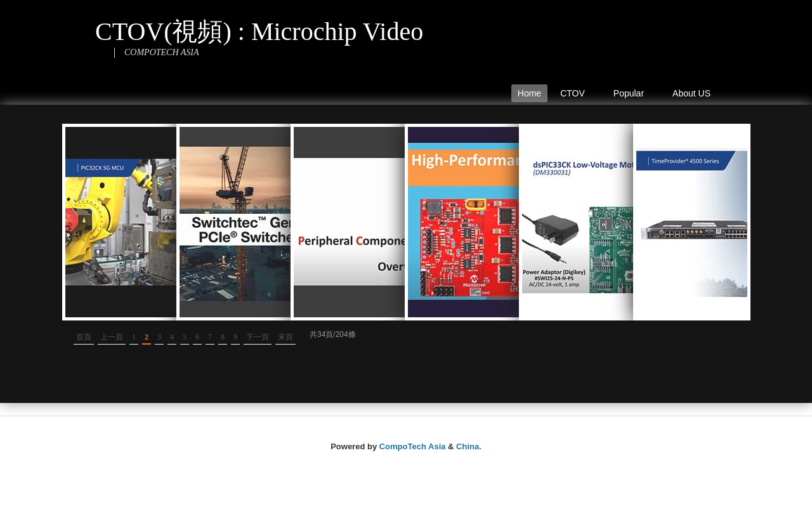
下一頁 (258, 337)
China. (469, 446)
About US (691, 93)
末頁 (285, 337)
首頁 (84, 337)
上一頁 (112, 337)
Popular (632, 95)
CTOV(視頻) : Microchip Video (259, 31)
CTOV (575, 95)
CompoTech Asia (413, 446)
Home (529, 93)
